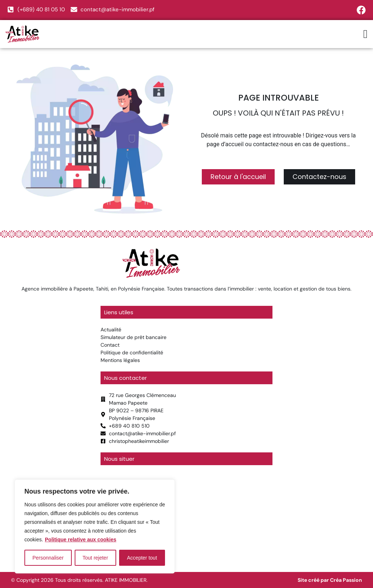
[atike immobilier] (186, 517)
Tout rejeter (95, 558)
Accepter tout (142, 558)
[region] (95, 526)
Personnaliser (48, 558)
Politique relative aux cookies (81, 540)
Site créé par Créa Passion (330, 580)
